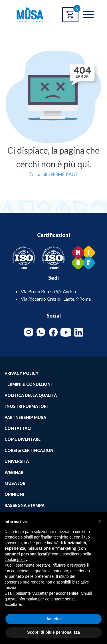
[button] (100, 521)
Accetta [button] (53, 619)
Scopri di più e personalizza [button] (53, 632)
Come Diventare (23, 439)
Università (17, 461)
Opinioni (14, 494)
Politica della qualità (31, 395)
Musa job (15, 483)
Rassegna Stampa (25, 505)
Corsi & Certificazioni (30, 450)
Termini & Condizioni (28, 384)
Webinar (14, 472)
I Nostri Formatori (26, 406)
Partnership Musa (25, 417)
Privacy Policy (22, 373)
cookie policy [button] (16, 559)
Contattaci (18, 428)
